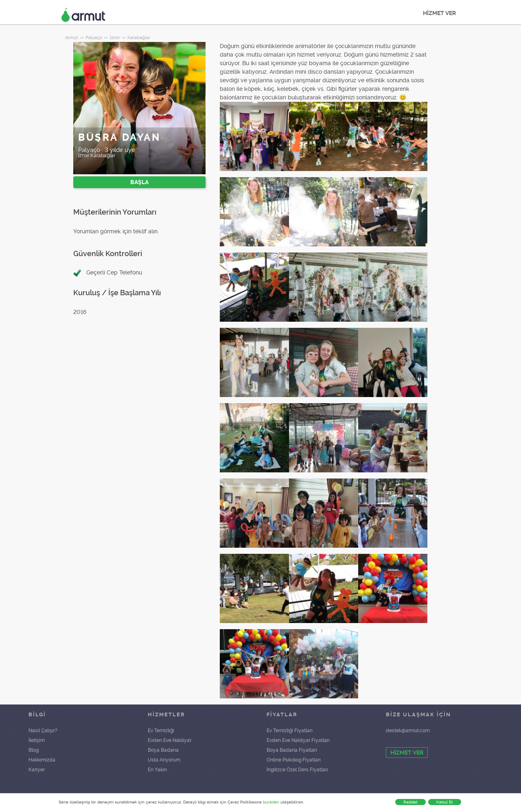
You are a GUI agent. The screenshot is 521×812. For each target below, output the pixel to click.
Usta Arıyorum (164, 760)
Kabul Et (445, 802)
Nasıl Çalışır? (43, 731)
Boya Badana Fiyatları (292, 750)
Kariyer (37, 770)
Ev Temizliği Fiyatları (290, 731)
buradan (271, 802)
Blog (34, 750)
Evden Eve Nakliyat (170, 740)
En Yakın (157, 770)
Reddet (410, 802)
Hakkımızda (42, 760)
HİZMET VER (439, 13)
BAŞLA (139, 182)
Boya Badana (163, 750)
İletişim (37, 740)
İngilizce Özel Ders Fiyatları (297, 770)
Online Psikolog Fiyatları (294, 760)
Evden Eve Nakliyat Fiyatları (298, 740)
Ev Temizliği (161, 731)
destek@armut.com (408, 731)
